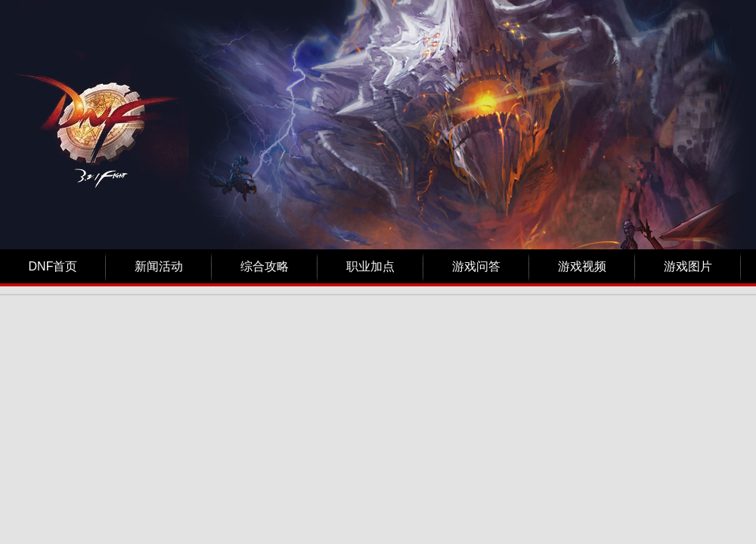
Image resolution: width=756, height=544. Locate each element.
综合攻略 (265, 266)
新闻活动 (159, 266)
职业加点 (370, 266)
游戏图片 (688, 266)
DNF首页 (53, 266)
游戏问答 (476, 266)
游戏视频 (582, 266)
